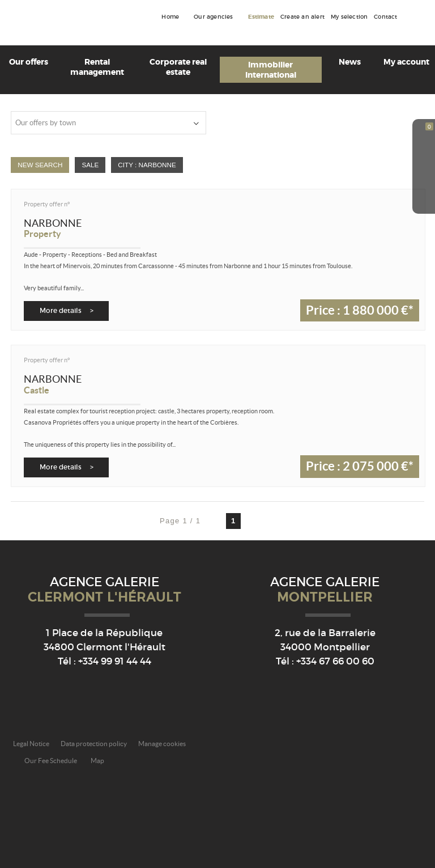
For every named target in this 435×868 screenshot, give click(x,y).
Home (170, 17)
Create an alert (302, 17)
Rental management (97, 67)
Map (97, 761)
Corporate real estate (178, 67)
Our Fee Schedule (51, 761)
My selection (349, 17)
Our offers (29, 62)
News (350, 62)
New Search (40, 165)
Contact (385, 17)
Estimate (261, 17)
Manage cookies (162, 744)
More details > (67, 310)
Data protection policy (94, 744)
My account (406, 62)
